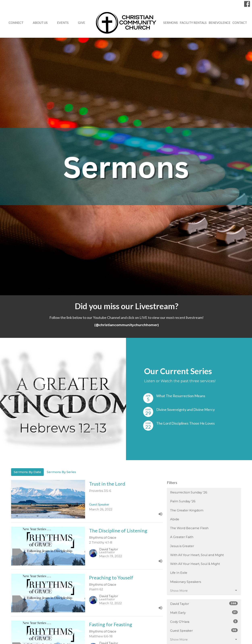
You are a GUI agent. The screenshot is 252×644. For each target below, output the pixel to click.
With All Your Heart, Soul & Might (195, 564)
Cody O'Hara (204, 621)
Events (63, 23)
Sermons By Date (27, 472)
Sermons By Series (61, 472)
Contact (240, 23)
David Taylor (204, 604)
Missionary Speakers (186, 582)
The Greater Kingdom (187, 510)
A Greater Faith (182, 537)
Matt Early (204, 612)
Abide (175, 519)
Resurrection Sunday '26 (189, 492)
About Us (40, 23)
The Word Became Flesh (189, 528)
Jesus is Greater (182, 546)
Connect (16, 23)
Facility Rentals (193, 23)
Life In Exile (179, 573)
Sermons (171, 23)
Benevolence (220, 23)
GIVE (82, 23)
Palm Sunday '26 (183, 501)
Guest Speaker (204, 630)
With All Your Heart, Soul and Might (197, 555)
